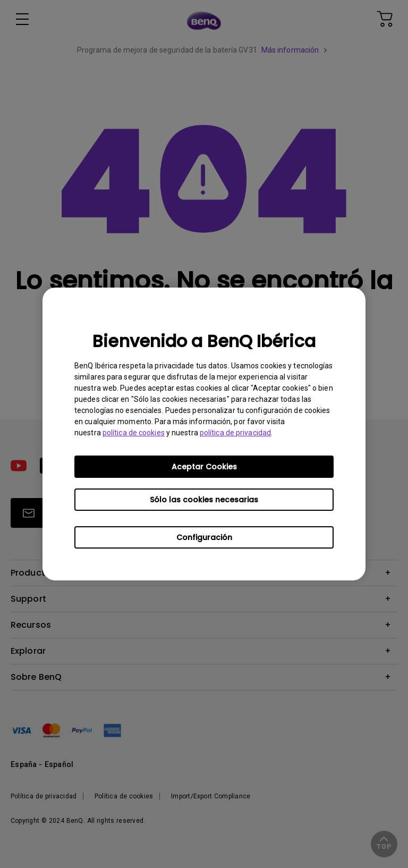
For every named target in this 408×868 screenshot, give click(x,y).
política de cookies (134, 433)
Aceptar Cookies (204, 467)
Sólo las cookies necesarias (204, 500)
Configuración (204, 537)
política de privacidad (235, 433)
